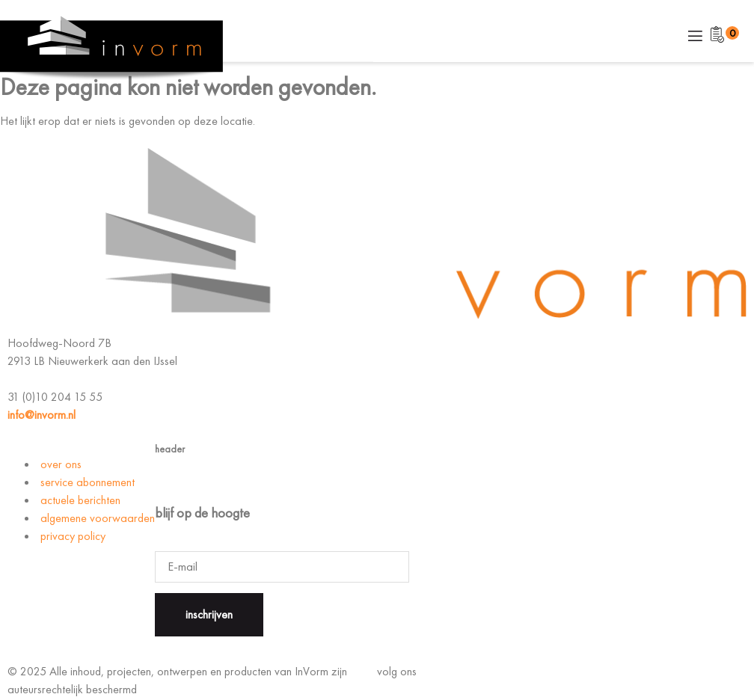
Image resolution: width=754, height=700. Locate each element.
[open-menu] (694, 37)
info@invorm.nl (42, 415)
